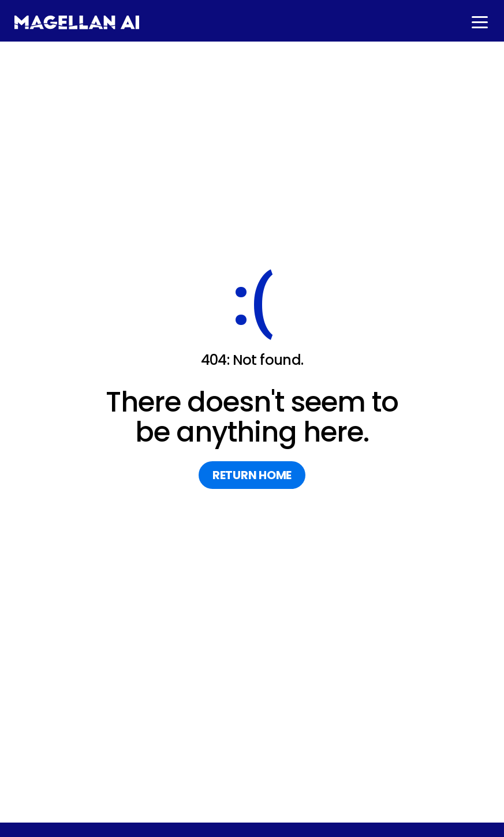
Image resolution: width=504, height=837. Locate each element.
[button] (479, 22)
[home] (77, 23)
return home (252, 475)
